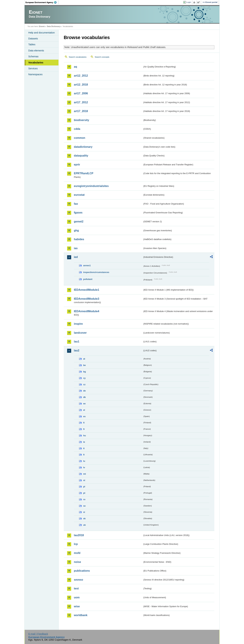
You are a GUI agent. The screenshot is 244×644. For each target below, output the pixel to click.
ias (76, 248)
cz (84, 384)
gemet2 (79, 222)
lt (84, 455)
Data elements (36, 51)
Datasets (33, 39)
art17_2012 (81, 102)
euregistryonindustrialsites (91, 186)
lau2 (77, 350)
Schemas (33, 56)
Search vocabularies (78, 57)
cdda (77, 129)
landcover (80, 333)
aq (75, 67)
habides (79, 239)
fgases (78, 213)
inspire (78, 324)
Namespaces (35, 74)
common (80, 138)
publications (82, 571)
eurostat (79, 195)
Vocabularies (36, 63)
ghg (76, 230)
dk (84, 397)
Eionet (42, 26)
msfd (77, 553)
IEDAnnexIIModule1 (87, 290)
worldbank (81, 615)
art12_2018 (81, 85)
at (84, 359)
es (84, 416)
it (84, 448)
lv (84, 467)
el (84, 410)
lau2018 (79, 535)
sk (84, 518)
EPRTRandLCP (84, 173)
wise (77, 606)
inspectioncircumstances (96, 272)
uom (77, 597)
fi (84, 423)
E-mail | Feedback (38, 634)
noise (77, 562)
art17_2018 (81, 111)
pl (84, 487)
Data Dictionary (53, 26)
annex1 (87, 265)
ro (84, 499)
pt (84, 493)
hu (85, 436)
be (84, 365)
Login (189, 2)
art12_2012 (81, 76)
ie (84, 442)
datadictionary (83, 147)
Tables (32, 44)
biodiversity (82, 120)
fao (76, 204)
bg (85, 372)
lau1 (77, 342)
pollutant (88, 279)
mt (85, 474)
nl (84, 480)
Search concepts (102, 57)
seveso (78, 580)
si (84, 512)
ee (84, 404)
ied (76, 257)
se (84, 506)
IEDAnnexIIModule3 (87, 299)
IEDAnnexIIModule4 (87, 311)
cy (84, 378)
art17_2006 (81, 93)
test (76, 588)
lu (84, 461)
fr (84, 429)
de (84, 391)
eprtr (77, 165)
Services (33, 68)
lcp (76, 544)
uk (84, 525)
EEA (42, 2)
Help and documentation (42, 33)
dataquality (81, 156)
